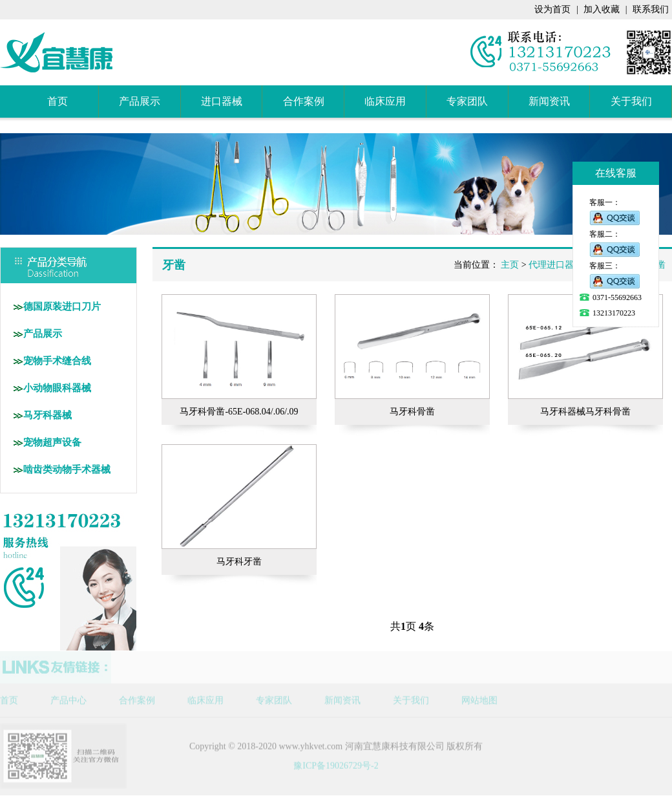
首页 (58, 101)
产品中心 (68, 695)
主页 (510, 265)
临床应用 (385, 101)
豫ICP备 (310, 760)
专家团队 (467, 101)
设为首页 (552, 9)
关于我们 (631, 101)
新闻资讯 (549, 101)
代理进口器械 (556, 265)
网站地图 (479, 695)
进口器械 (222, 101)
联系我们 (651, 9)
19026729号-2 (352, 760)
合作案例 (304, 101)
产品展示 (140, 101)
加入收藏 (602, 9)
